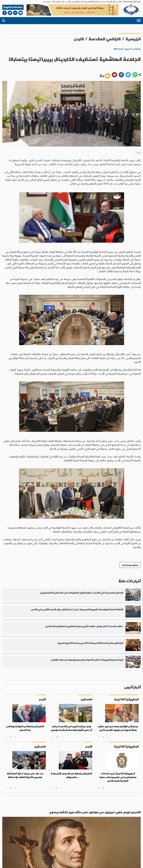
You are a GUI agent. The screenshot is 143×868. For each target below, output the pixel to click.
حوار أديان (34, 832)
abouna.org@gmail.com (14, 839)
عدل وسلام (43, 832)
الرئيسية (133, 39)
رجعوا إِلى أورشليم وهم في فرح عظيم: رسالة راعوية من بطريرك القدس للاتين (118, 728)
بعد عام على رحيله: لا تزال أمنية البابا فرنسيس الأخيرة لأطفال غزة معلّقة (25, 776)
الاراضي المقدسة (105, 39)
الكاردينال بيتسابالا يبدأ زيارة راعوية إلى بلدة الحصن (25, 728)
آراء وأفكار (11, 832)
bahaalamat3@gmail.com (61, 842)
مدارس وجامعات (130, 565)
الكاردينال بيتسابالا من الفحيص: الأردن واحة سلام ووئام (71, 776)
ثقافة (26, 831)
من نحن (129, 851)
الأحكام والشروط (104, 863)
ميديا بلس (6, 863)
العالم (83, 831)
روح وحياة (51, 832)
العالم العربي (77, 832)
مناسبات (18, 831)
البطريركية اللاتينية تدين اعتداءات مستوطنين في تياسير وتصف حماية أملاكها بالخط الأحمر (118, 777)
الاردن (79, 39)
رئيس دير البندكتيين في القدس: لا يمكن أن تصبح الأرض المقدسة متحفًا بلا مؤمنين (71, 728)
